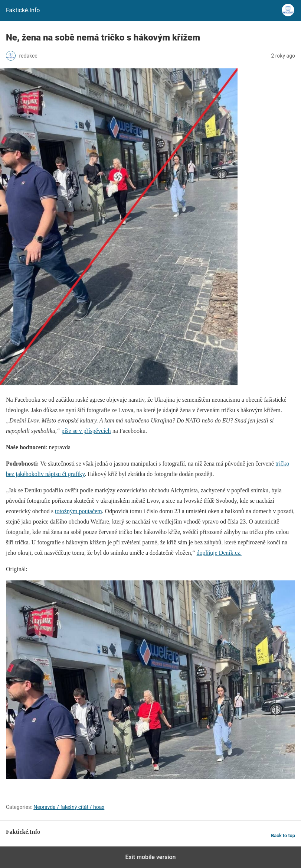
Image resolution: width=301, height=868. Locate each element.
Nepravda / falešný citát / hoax (69, 807)
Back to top (283, 835)
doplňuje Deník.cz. (219, 553)
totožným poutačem (78, 511)
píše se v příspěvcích (86, 431)
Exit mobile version (150, 857)
